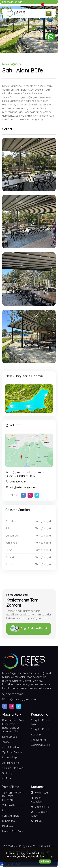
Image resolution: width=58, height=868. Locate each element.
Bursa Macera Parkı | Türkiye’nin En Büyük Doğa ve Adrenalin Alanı (13, 726)
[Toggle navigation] (49, 13)
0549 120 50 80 (16, 482)
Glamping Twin (39, 740)
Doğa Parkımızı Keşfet (29, 629)
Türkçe (47, 4)
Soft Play (7, 773)
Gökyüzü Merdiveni (13, 768)
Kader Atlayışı (10, 757)
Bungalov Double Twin (41, 722)
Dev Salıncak (10, 737)
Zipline (6, 742)
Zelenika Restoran (13, 805)
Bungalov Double (41, 729)
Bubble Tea (9, 821)
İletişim (37, 821)
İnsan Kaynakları (37, 800)
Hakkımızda (39, 793)
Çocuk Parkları (11, 747)
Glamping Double (41, 745)
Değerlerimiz (40, 807)
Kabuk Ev (36, 735)
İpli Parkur (8, 778)
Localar (7, 810)
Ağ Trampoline (11, 763)
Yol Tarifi (14, 425)
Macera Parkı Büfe (13, 831)
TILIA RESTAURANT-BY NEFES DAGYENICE (13, 796)
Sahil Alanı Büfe (11, 816)
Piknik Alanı (8, 826)
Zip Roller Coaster (13, 752)
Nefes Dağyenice (22, 846)
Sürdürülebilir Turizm (40, 814)
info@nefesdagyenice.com (23, 487)
